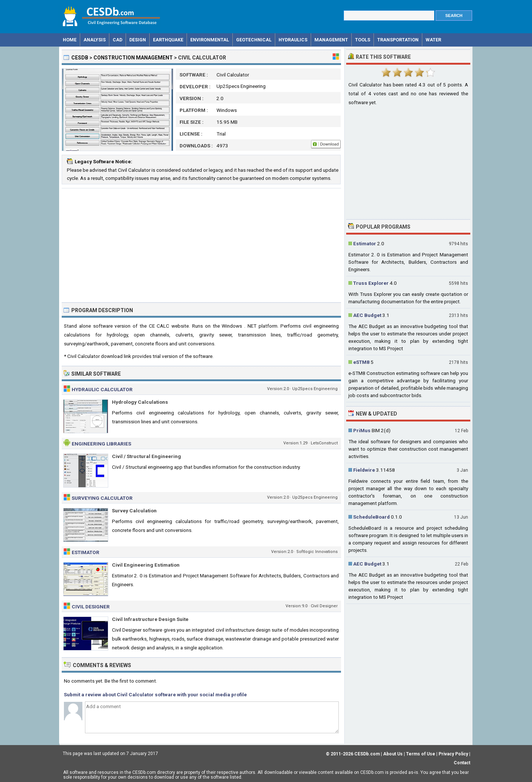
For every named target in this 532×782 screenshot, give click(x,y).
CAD (117, 40)
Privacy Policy (453, 754)
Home (70, 40)
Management (331, 40)
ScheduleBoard (371, 517)
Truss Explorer (371, 283)
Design (138, 40)
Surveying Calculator (102, 498)
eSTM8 (361, 362)
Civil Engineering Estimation (146, 565)
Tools (363, 40)
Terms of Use (421, 754)
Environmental (210, 40)
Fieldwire (364, 470)
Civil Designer (91, 607)
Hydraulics (293, 40)
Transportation (398, 40)
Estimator (86, 552)
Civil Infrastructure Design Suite (150, 619)
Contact (462, 763)
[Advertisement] (201, 245)
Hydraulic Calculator (102, 389)
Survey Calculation (134, 510)
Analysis (95, 40)
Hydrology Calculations (140, 402)
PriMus (362, 430)
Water (433, 40)
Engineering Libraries (101, 444)
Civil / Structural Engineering (146, 456)
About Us (393, 754)
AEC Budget (367, 315)
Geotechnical (254, 40)
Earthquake (168, 40)
